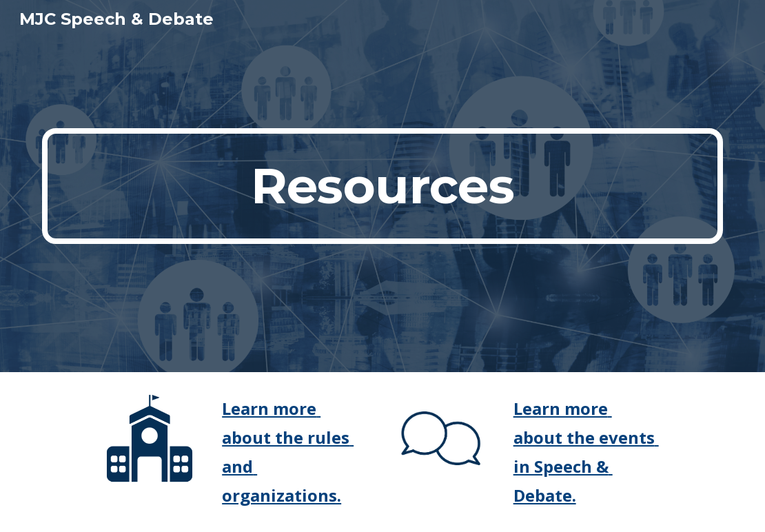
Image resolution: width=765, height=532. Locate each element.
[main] (383, 186)
